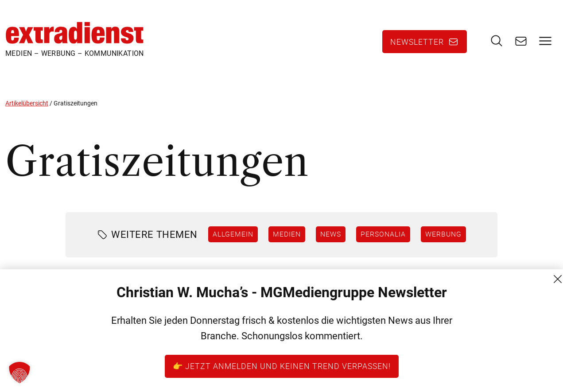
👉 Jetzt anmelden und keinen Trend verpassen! (282, 366)
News (331, 234)
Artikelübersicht (27, 103)
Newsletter (417, 42)
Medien (287, 234)
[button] (19, 373)
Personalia (383, 234)
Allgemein (233, 234)
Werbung (443, 234)
